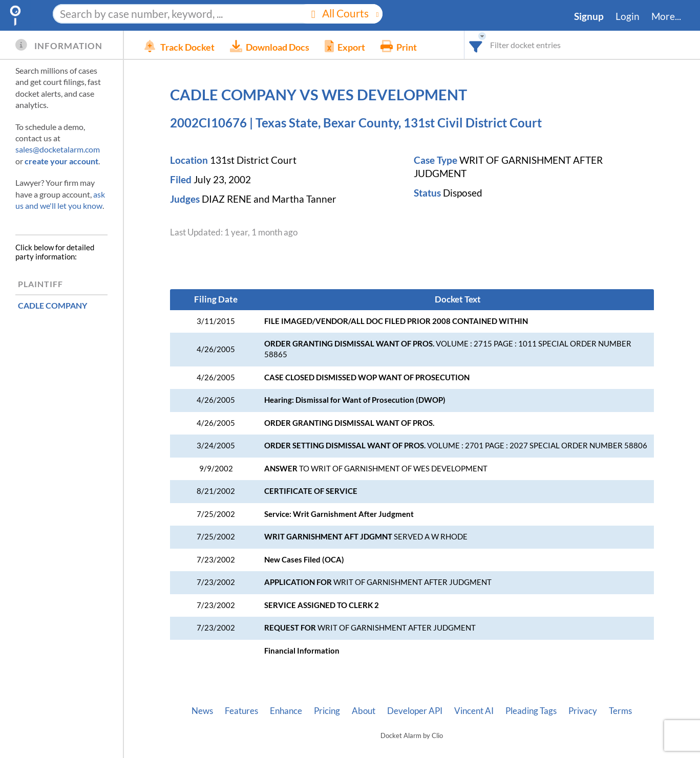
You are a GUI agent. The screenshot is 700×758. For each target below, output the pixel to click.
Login (628, 16)
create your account (61, 161)
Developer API (415, 711)
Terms (620, 711)
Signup (589, 16)
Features (241, 711)
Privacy (583, 711)
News (202, 711)
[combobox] (476, 45)
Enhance (286, 711)
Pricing (327, 711)
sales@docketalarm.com (58, 149)
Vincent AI (474, 711)
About (364, 711)
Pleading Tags (531, 711)
